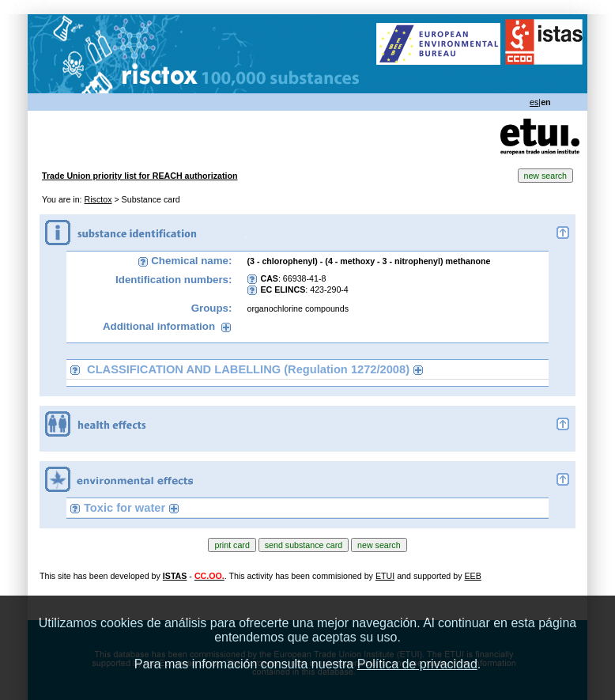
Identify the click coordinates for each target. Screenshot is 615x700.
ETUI (385, 576)
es (534, 102)
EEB (472, 576)
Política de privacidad (417, 664)
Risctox (98, 199)
